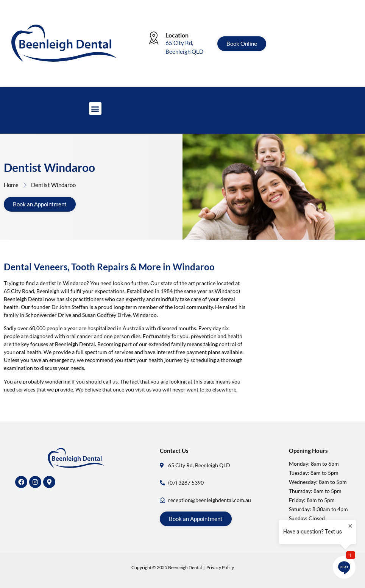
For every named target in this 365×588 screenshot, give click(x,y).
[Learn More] (183, 46)
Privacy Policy (220, 567)
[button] (95, 108)
